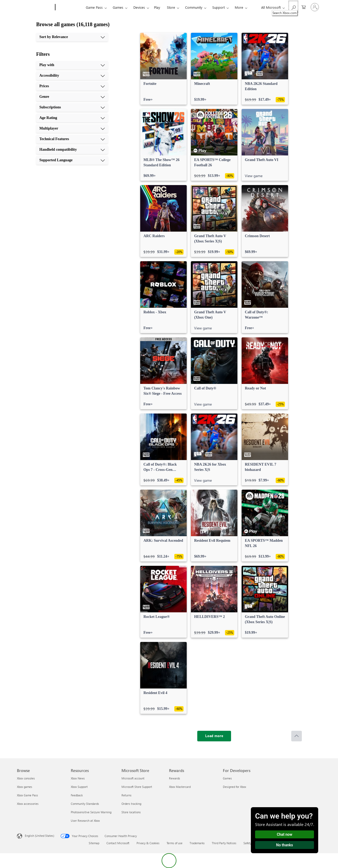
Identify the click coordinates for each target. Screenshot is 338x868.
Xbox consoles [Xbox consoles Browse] (26, 778)
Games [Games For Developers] (227, 778)
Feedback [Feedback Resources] (77, 795)
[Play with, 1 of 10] (72, 65)
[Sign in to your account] (315, 7)
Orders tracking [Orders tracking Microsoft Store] (131, 804)
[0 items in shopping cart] (304, 7)
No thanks (285, 845)
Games (118, 7)
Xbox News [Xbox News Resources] (78, 778)
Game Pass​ (94, 7)
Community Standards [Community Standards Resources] (85, 804)
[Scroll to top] (297, 736)
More (239, 7)
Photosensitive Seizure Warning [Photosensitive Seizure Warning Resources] (91, 812)
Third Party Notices (224, 843)
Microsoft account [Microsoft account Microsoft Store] (133, 778)
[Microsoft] (35, 7)
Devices (139, 7)
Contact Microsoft (118, 843)
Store (171, 7)
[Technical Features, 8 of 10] (72, 139)
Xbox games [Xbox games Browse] (25, 787)
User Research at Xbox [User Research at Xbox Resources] (85, 821)
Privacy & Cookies (148, 843)
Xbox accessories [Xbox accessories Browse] (28, 804)
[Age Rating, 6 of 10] (72, 118)
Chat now (285, 834)
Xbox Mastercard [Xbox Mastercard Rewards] (180, 787)
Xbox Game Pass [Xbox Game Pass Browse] (27, 795)
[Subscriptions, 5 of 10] (72, 107)
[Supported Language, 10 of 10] (72, 160)
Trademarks (197, 843)
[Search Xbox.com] (293, 7)
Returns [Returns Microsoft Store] (126, 795)
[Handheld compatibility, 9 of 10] (72, 150)
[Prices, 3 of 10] (72, 86)
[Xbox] (70, 7)
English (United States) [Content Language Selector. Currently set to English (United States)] (39, 836)
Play (157, 7)
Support (219, 7)
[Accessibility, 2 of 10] (72, 76)
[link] (163, 69)
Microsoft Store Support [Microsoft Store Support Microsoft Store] (137, 787)
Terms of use (175, 843)
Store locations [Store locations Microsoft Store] (131, 812)
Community (194, 7)
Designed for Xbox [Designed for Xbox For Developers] (234, 787)
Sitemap (94, 843)
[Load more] (214, 736)
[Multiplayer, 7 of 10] (72, 128)
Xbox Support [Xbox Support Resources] (79, 787)
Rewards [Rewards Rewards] (175, 778)
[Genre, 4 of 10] (72, 97)
